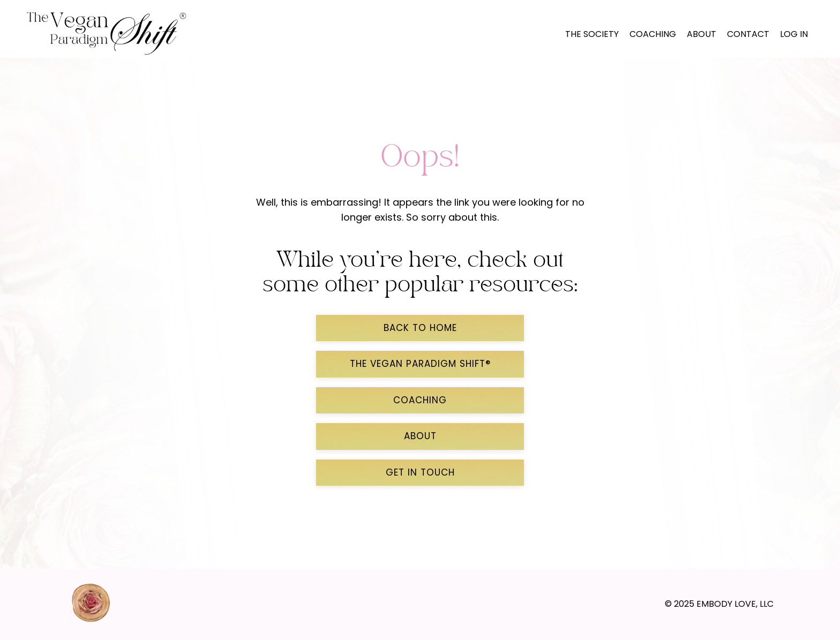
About (702, 34)
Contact (748, 34)
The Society (592, 34)
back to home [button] (420, 328)
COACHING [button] (420, 400)
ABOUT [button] (420, 436)
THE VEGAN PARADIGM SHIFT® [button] (420, 364)
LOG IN (794, 34)
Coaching (653, 34)
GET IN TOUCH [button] (420, 472)
